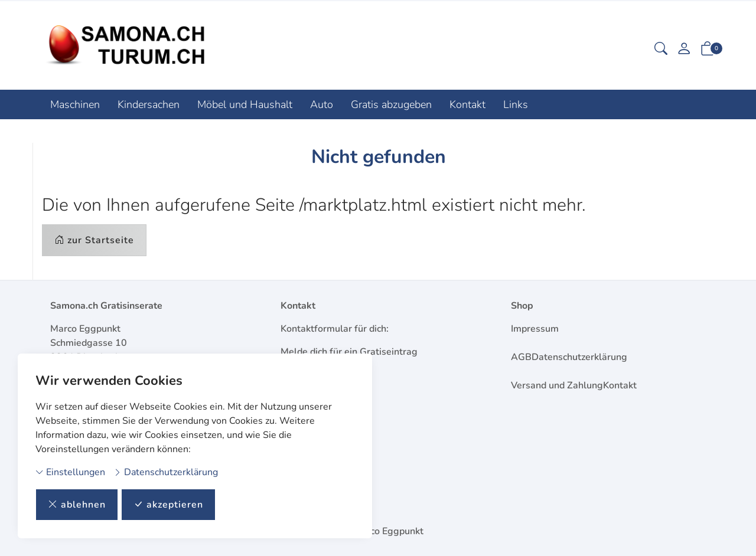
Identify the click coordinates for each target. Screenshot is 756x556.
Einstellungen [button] (70, 472)
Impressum (535, 329)
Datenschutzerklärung (166, 472)
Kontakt (467, 104)
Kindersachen (149, 104)
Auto (322, 104)
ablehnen (77, 505)
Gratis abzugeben (391, 104)
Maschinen (75, 104)
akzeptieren (168, 505)
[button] (661, 50)
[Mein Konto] (684, 50)
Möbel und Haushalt (245, 104)
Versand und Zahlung (557, 385)
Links (516, 104)
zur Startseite (94, 240)
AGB (521, 357)
